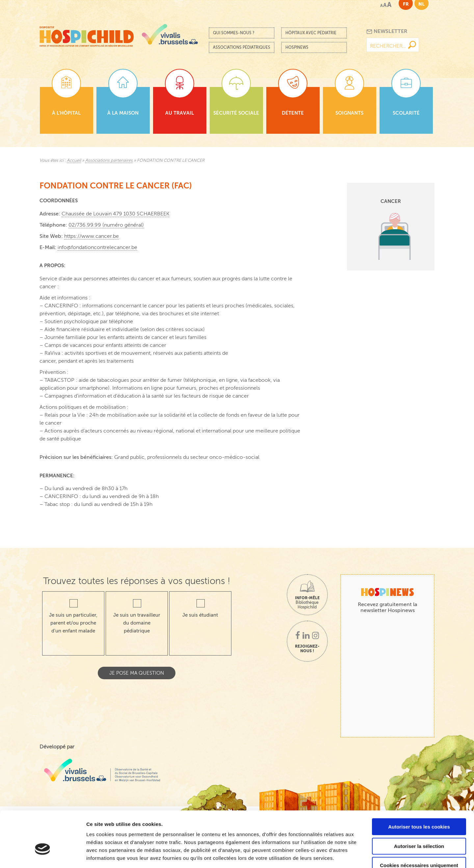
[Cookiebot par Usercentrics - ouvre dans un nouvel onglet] (43, 855)
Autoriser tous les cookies (419, 787)
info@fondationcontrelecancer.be (97, 247)
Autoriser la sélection (419, 807)
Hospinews (297, 47)
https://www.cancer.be (92, 236)
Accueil (74, 160)
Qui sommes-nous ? (234, 33)
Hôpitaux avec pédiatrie (311, 33)
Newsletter (387, 31)
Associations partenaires (109, 160)
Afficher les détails (363, 855)
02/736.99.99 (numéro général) (106, 225)
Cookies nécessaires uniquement (419, 826)
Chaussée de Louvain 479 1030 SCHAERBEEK (116, 214)
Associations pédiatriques (242, 47)
